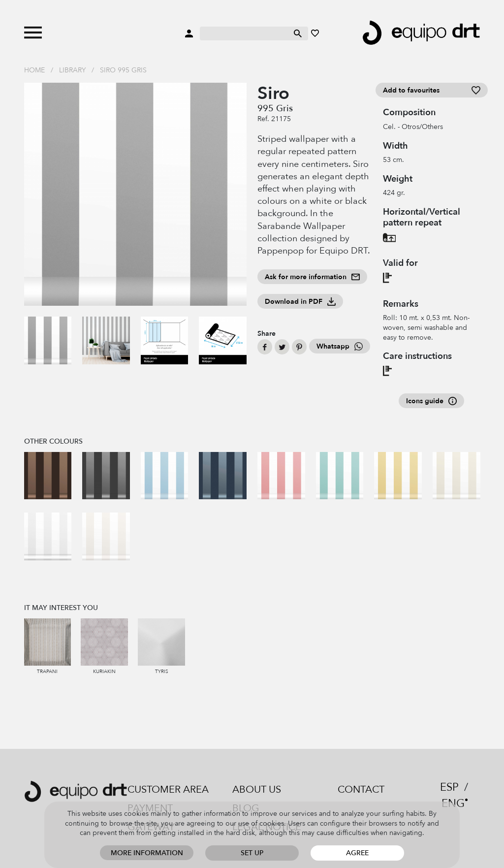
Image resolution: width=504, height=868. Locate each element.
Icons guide (431, 401)
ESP (449, 787)
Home (34, 70)
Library (72, 70)
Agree (357, 853)
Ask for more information (312, 277)
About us (257, 789)
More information (147, 853)
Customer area (168, 789)
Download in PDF (300, 302)
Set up (252, 853)
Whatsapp (340, 346)
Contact (361, 789)
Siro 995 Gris (123, 70)
